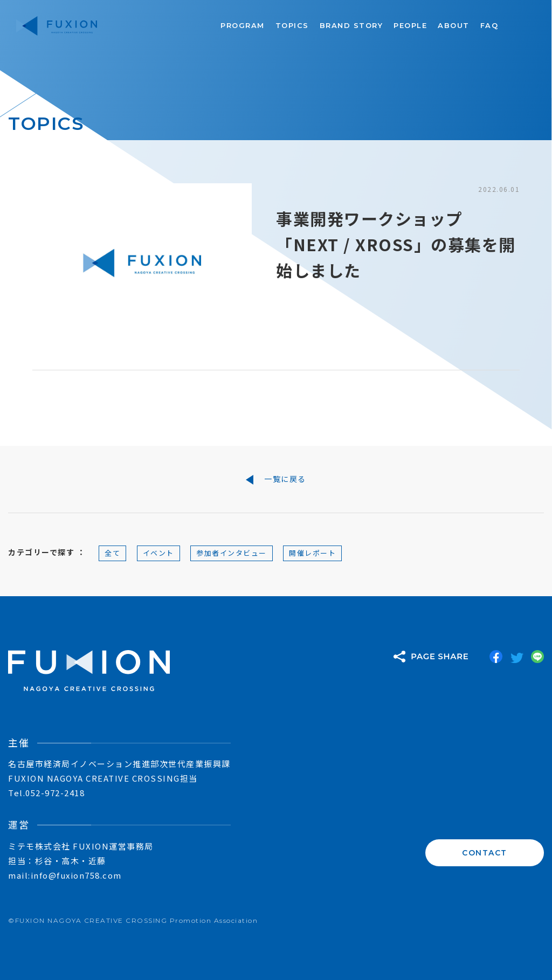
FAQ (489, 25)
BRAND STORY (351, 25)
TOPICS (292, 25)
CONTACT (485, 853)
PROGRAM (243, 25)
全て (112, 553)
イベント (158, 553)
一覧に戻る (276, 479)
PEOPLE (410, 25)
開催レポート (312, 553)
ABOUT (454, 25)
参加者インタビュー (232, 553)
